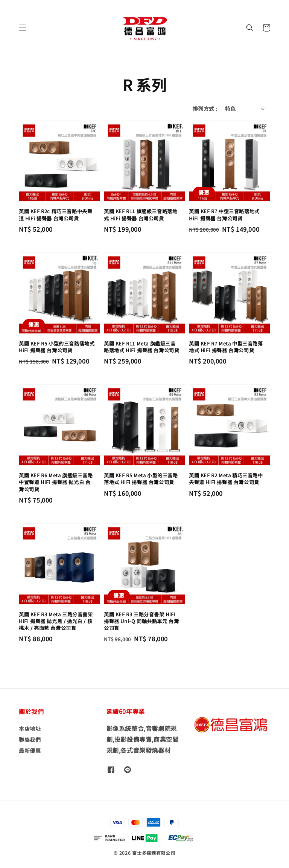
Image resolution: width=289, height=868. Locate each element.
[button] (23, 28)
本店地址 (30, 729)
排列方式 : (205, 108)
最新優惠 (30, 750)
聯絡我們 (30, 740)
